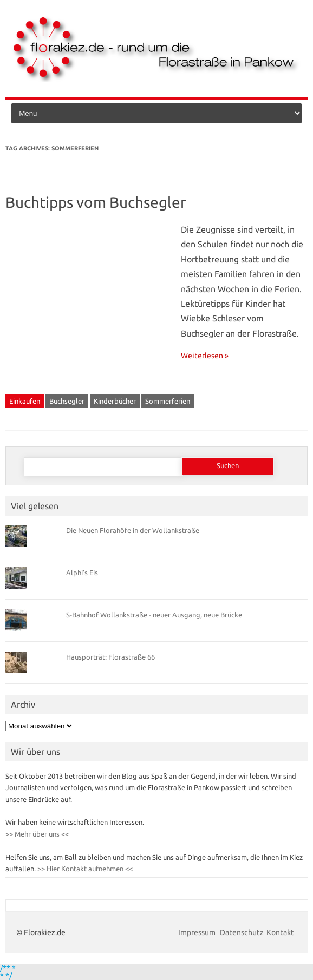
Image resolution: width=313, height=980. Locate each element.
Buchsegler (67, 401)
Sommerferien (168, 401)
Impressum (198, 932)
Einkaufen (25, 401)
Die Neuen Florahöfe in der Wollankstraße (133, 530)
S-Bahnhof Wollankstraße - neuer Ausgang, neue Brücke (154, 615)
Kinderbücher (115, 401)
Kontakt (280, 932)
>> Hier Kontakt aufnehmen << (84, 869)
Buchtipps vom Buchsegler (96, 202)
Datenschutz (242, 932)
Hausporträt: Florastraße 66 (110, 657)
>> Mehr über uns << (37, 834)
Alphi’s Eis (82, 573)
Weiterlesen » (205, 356)
